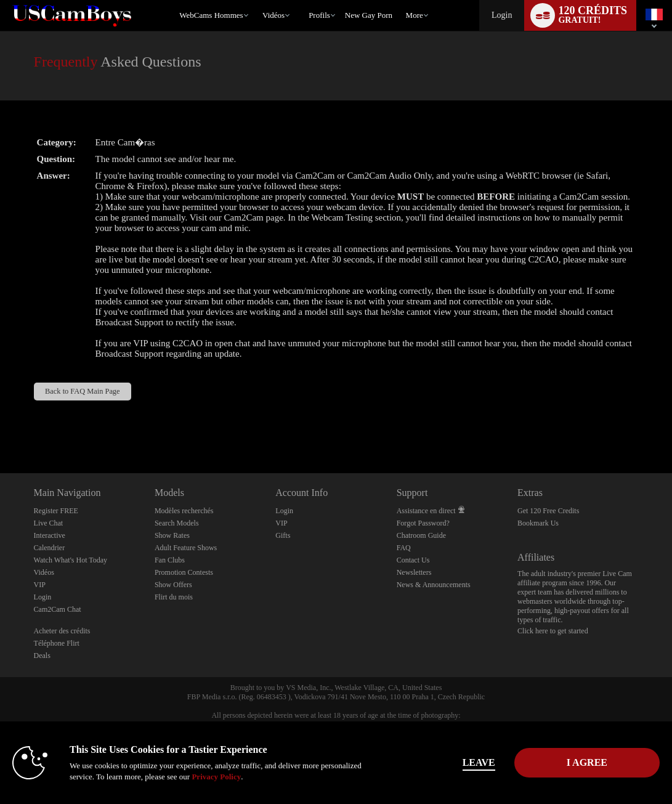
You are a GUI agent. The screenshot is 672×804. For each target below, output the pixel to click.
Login (502, 15)
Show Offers (173, 585)
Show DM (0, 427)
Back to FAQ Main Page (82, 391)
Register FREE (56, 511)
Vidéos (273, 15)
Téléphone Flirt (57, 643)
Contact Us (413, 560)
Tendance (257, 0)
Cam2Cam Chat (58, 609)
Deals (42, 656)
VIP (40, 585)
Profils (319, 15)
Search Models (177, 523)
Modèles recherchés (184, 511)
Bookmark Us (538, 523)
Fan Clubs (170, 560)
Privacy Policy (216, 777)
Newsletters (414, 572)
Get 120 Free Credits (548, 511)
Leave (479, 762)
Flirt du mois (174, 597)
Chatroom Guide (421, 535)
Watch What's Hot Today (71, 560)
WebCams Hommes (211, 15)
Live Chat (49, 523)
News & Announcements (434, 585)
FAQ (404, 548)
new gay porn (369, 15)
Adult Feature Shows (186, 548)
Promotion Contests (184, 572)
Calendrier (50, 548)
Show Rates (172, 535)
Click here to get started (553, 631)
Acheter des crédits (62, 631)
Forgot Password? (423, 523)
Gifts (283, 535)
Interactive (50, 535)
